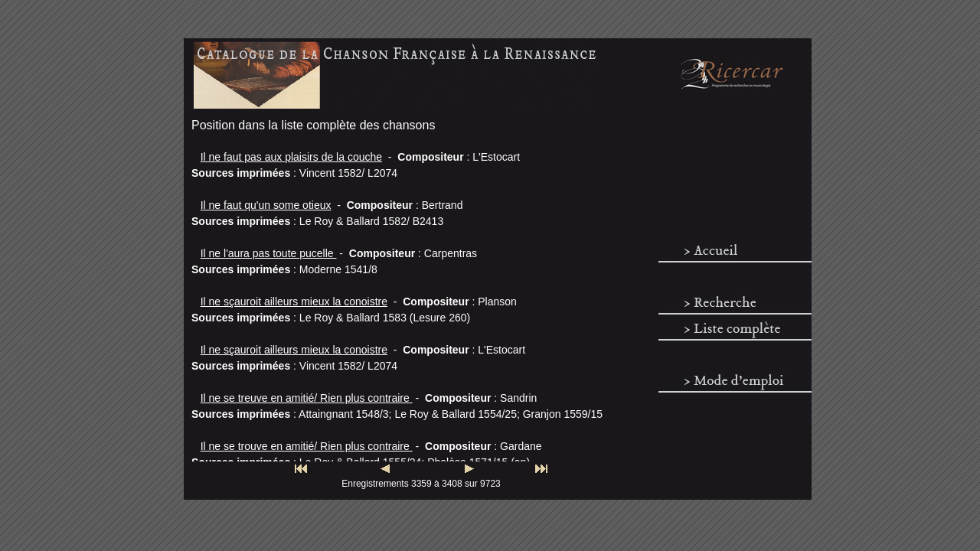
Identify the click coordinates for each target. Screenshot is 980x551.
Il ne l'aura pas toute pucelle (269, 253)
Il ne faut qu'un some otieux (266, 205)
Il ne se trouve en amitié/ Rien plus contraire (307, 446)
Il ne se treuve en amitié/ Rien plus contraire (307, 398)
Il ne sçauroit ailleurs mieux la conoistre (294, 302)
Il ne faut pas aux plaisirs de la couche (291, 157)
